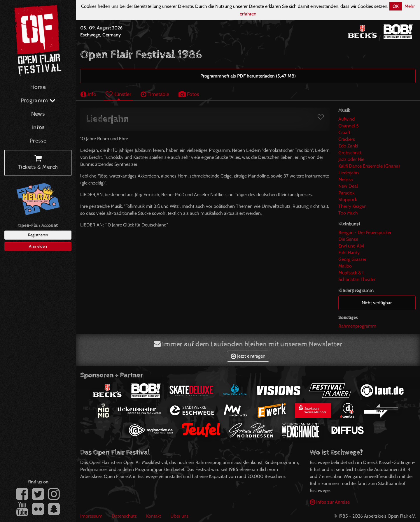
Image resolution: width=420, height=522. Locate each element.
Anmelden (38, 246)
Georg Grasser (352, 259)
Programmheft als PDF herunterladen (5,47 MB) (248, 76)
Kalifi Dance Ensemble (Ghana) (369, 166)
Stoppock (348, 200)
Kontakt (154, 516)
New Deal (348, 186)
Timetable (155, 94)
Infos (38, 128)
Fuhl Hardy (349, 253)
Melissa (346, 179)
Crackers (347, 139)
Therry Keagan (352, 206)
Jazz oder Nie (351, 159)
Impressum (91, 516)
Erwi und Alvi (351, 246)
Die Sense (348, 239)
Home (38, 87)
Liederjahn (349, 173)
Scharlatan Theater (357, 279)
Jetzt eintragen (248, 356)
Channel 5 (349, 126)
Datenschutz (124, 516)
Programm (38, 101)
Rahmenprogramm (357, 326)
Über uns (179, 516)
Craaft (344, 132)
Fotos (189, 94)
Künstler (118, 94)
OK (396, 6)
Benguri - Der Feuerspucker (365, 232)
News (38, 114)
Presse (38, 141)
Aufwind (346, 119)
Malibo (345, 266)
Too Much (348, 213)
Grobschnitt (350, 153)
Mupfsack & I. (351, 273)
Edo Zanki (348, 146)
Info (88, 94)
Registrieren (38, 235)
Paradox (346, 193)
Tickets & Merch (38, 163)
